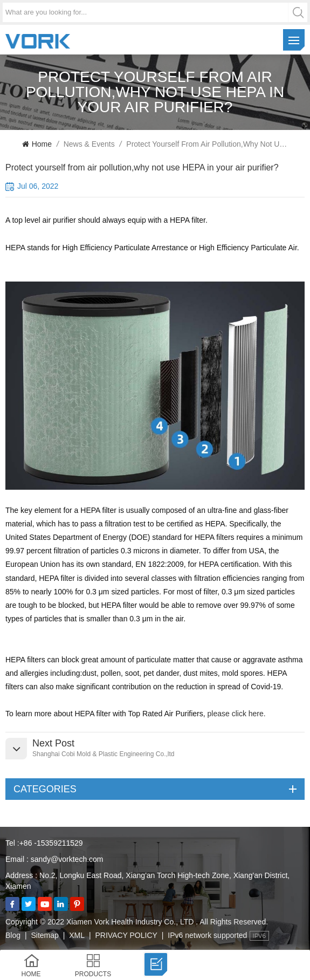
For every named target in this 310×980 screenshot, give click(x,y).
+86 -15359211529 (51, 843)
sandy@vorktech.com (67, 859)
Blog (13, 935)
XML (77, 935)
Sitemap (44, 935)
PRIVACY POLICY (126, 935)
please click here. (238, 714)
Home (37, 144)
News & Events (89, 144)
